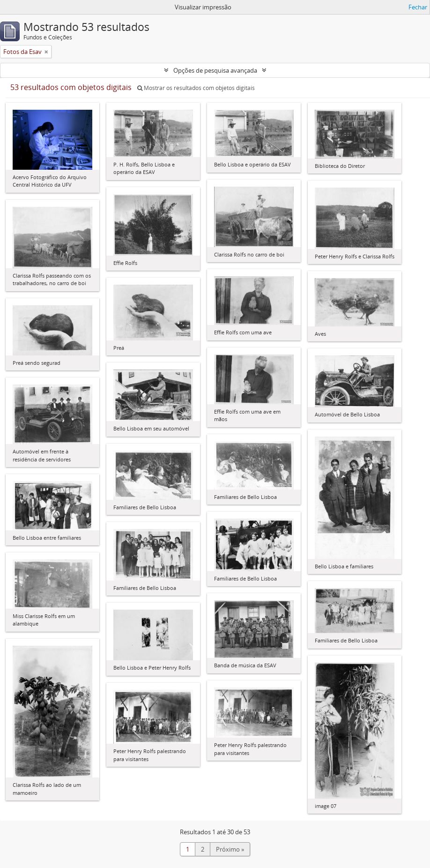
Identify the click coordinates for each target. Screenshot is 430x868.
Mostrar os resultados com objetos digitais (196, 88)
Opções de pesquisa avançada (215, 70)
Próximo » (230, 849)
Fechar (418, 7)
